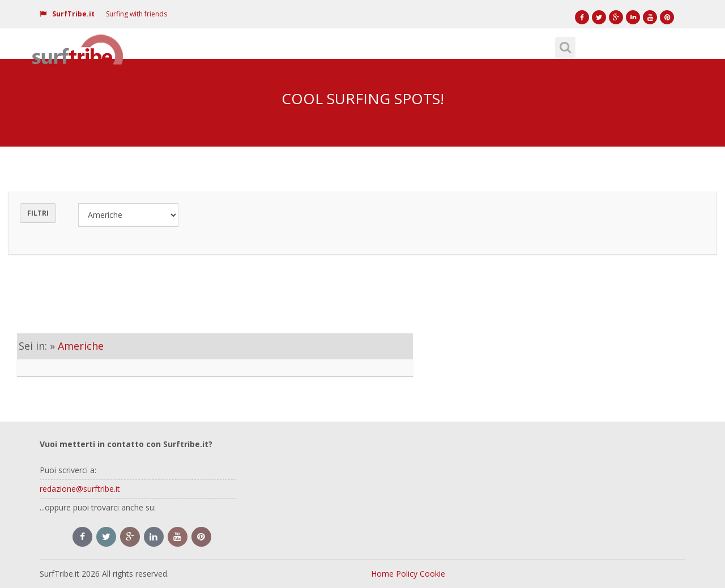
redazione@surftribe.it (80, 489)
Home (382, 574)
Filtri (38, 213)
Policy (407, 574)
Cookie (432, 574)
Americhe (81, 346)
